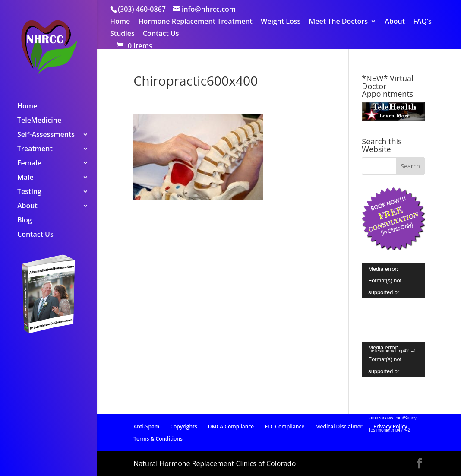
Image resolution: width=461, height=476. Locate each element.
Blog (25, 221)
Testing (29, 192)
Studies (122, 34)
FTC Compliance (284, 427)
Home (120, 22)
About (395, 22)
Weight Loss (281, 22)
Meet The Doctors (338, 22)
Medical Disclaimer (339, 427)
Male (25, 178)
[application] (393, 281)
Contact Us (161, 34)
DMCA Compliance (231, 427)
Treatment (35, 149)
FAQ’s (422, 22)
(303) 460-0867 (142, 9)
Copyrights (183, 427)
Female (29, 164)
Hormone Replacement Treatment (195, 22)
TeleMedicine (39, 121)
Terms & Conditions (158, 439)
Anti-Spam (146, 427)
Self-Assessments (46, 135)
